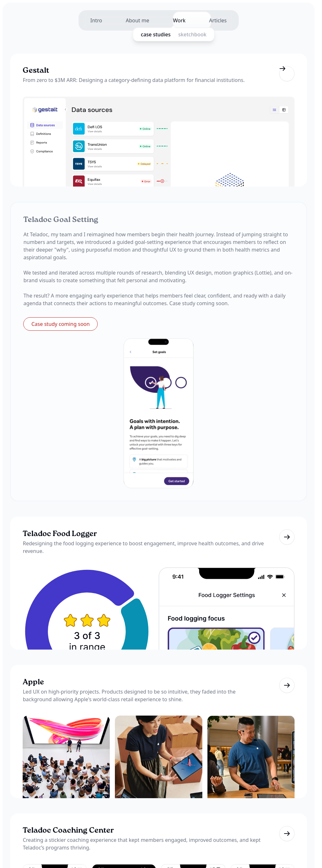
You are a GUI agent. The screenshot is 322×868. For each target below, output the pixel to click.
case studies (164, 34)
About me (135, 20)
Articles (225, 20)
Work (181, 20)
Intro (90, 20)
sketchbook (200, 34)
